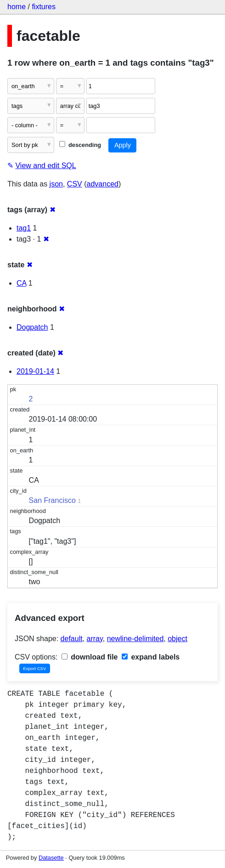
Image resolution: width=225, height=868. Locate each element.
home (17, 7)
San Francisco (52, 500)
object (177, 639)
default (72, 639)
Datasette (51, 858)
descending (80, 145)
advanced (103, 184)
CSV (75, 184)
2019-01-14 (35, 371)
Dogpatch (32, 327)
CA (21, 283)
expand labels (151, 657)
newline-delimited (135, 639)
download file (90, 657)
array (95, 639)
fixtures (44, 7)
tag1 (24, 228)
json (56, 184)
